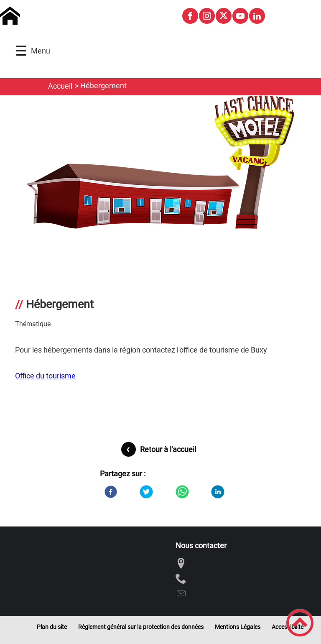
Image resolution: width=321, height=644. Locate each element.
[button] (21, 51)
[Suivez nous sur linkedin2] (257, 16)
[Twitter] (146, 492)
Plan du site (52, 627)
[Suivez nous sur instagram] (207, 16)
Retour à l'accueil (168, 449)
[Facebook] (111, 492)
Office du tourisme (45, 376)
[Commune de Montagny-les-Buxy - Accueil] (87, 16)
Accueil (60, 86)
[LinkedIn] (218, 492)
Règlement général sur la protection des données (141, 627)
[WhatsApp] (182, 492)
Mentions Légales (238, 627)
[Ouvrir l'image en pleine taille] (160, 163)
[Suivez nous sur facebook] (190, 16)
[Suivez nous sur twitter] (224, 16)
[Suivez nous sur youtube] (240, 16)
